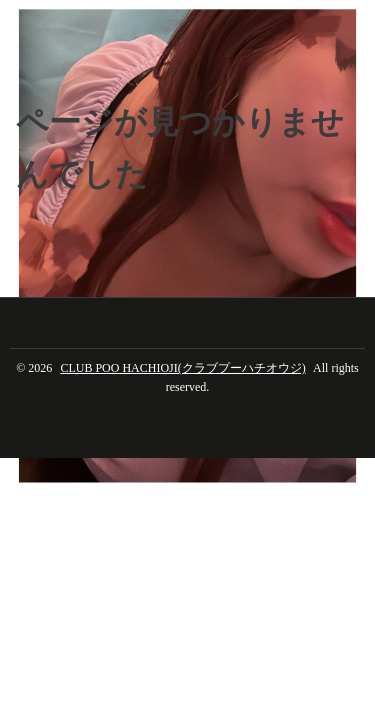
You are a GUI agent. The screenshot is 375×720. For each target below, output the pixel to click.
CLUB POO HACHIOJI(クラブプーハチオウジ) (182, 368)
